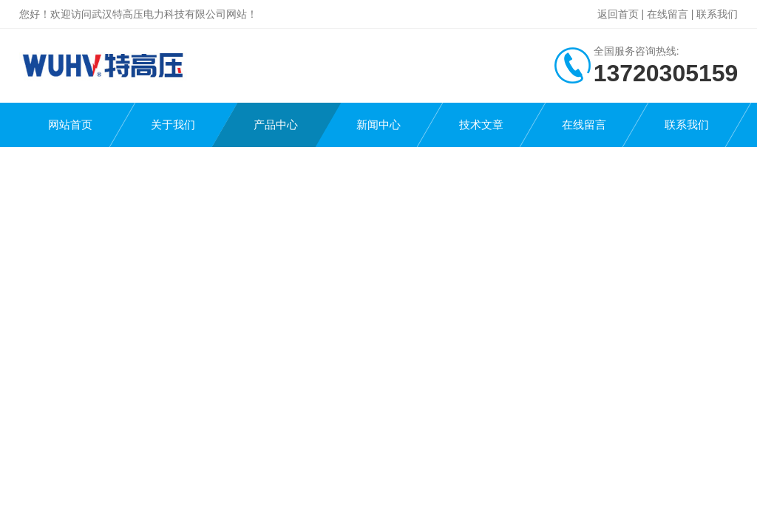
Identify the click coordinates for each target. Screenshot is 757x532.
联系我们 (717, 14)
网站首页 (70, 125)
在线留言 (668, 14)
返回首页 (618, 14)
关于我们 (173, 125)
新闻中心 (378, 125)
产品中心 (276, 125)
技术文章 (481, 125)
